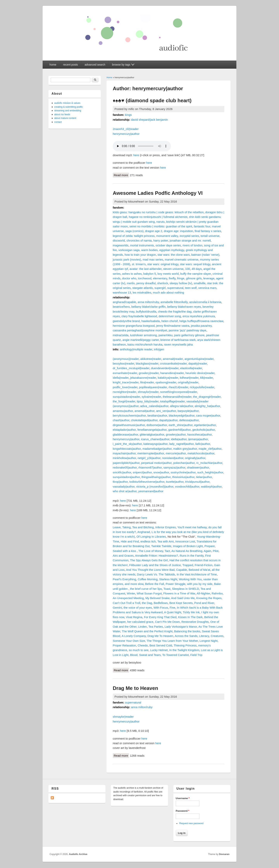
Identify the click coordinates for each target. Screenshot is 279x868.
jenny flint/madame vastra (173, 326)
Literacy (204, 636)
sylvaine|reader (151, 397)
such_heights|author (210, 472)
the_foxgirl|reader (124, 401)
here (136, 155)
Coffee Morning (148, 579)
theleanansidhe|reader (177, 397)
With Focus (161, 608)
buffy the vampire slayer (196, 274)
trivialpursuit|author (197, 482)
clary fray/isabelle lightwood (139, 316)
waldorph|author (211, 486)
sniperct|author (142, 472)
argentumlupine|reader (199, 359)
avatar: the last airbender (146, 269)
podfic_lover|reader (125, 387)
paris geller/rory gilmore (189, 335)
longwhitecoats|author (127, 449)
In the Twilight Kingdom (184, 650)
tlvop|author (120, 482)
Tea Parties (156, 627)
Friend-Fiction (204, 565)
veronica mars (207, 288)
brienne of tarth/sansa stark (178, 340)
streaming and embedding (68, 111)
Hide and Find (130, 541)
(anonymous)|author (126, 406)
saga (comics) (134, 231)
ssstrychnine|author (183, 472)
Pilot (216, 551)
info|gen (159, 349)
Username (183, 798)
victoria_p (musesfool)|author (155, 486)
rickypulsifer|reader (202, 387)
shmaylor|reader (148, 392)
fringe (181, 278)
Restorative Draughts (195, 622)
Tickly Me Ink (191, 612)
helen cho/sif (170, 321)
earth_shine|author (181, 425)
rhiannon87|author (150, 467)
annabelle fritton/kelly (174, 302)
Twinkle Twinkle (161, 546)
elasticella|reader (191, 368)
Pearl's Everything (124, 579)
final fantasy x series (208, 231)
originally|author (195, 458)
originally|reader (188, 382)
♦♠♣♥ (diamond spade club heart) (152, 100)
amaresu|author (123, 411)
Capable (182, 570)
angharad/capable (124, 302)
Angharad (144, 532)
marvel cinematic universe (181, 259)
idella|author (179, 439)
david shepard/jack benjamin (149, 120)
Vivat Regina (134, 617)
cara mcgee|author (208, 415)
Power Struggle (176, 584)
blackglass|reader (147, 363)
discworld (119, 240)
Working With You (190, 579)
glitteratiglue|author (152, 434)
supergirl (160, 288)
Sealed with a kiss (125, 551)
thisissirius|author (183, 477)
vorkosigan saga (129, 250)
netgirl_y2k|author (149, 458)
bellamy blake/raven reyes (184, 307)
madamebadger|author (157, 449)
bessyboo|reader (124, 363)
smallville (200, 283)
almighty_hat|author (207, 406)
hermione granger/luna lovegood (134, 326)
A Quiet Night (173, 612)
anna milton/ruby (148, 302)
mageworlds (121, 245)
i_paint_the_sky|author (127, 444)
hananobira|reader (172, 373)
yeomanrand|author (151, 491)
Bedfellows (161, 603)
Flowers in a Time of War (179, 593)
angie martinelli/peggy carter (141, 340)
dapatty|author (168, 420)
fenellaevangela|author (152, 430)
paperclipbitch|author (126, 463)
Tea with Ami (165, 541)
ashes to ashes (132, 274)
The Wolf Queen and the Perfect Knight (147, 631)
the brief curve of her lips (146, 589)
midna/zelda (121, 335)
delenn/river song (170, 316)
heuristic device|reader (200, 373)
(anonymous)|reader (126, 359)
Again (208, 551)
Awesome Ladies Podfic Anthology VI (158, 193)
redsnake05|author (125, 467)
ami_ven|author (166, 411)
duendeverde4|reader (165, 368)
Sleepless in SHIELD (186, 589)
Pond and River (204, 603)
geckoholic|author (203, 430)
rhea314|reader (178, 387)
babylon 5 (150, 274)
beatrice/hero (121, 307)
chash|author (121, 420)
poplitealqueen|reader (153, 387)
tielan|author (204, 477)
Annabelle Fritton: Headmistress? (157, 556)
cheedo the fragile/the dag (175, 311)
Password (183, 811)
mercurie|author (176, 453)
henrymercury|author (126, 134)
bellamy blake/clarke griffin (148, 307)
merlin (131, 283)
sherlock (163, 283)
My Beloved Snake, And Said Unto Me (170, 598)
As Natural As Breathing (187, 551)
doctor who (129, 278)
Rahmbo (217, 593)
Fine (172, 608)
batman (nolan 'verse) (205, 255)
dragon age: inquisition (179, 231)
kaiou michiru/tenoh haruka (145, 344)
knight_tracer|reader (126, 382)
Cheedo (143, 645)
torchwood (145, 278)
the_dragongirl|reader (207, 397)
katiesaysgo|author (155, 444)
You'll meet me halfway (192, 527)
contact (58, 122)
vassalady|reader (197, 401)
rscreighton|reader (124, 392)
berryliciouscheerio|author (129, 415)
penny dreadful (146, 283)
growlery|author (176, 434)
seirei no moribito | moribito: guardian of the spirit (161, 226)
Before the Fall (155, 584)
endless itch (148, 541)
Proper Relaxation (124, 645)
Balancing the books (187, 631)
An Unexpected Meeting (128, 598)
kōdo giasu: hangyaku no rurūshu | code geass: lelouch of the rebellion (158, 212)
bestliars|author (157, 415)
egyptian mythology (172, 250)
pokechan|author (184, 463)
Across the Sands (186, 636)
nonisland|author (173, 458)
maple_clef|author (210, 449)
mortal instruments (142, 245)
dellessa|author (189, 420)
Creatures (217, 636)
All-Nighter (203, 593)
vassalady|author (124, 486)
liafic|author (203, 444)
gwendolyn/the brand (126, 321)
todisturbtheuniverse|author (147, 482)
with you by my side (200, 584)
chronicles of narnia (139, 240)
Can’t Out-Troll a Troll (127, 603)
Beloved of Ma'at (199, 570)
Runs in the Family (192, 556)
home (53, 65)
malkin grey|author (185, 449)
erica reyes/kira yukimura (199, 316)
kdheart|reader (189, 378)
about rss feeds (62, 114)
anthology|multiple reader (136, 349)
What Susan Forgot (149, 593)
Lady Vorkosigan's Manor (181, 627)
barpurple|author (188, 411)
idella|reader (121, 378)
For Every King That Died (160, 617)
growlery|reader (149, 373)
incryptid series (189, 236)
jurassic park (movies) (127, 259)
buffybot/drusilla (146, 311)
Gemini (117, 608)
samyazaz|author (174, 467)
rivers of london (192, 245)
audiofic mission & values (67, 103)
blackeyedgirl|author (182, 415)
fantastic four (202, 226)
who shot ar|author (125, 491)
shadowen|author (198, 467)
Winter (131, 593)
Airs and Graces (123, 556)
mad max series (153, 259)
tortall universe (210, 236)
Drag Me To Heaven (160, 636)
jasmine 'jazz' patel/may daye (188, 330)
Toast (167, 589)
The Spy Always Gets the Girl (149, 560)
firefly (172, 278)
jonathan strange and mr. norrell (190, 240)
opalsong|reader (166, 382)
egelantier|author (205, 425)
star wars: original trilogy (163, 264)
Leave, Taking (122, 527)
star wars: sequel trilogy (195, 264)
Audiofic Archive (78, 854)
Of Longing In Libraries (151, 537)
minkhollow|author (124, 458)
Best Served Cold (161, 645)
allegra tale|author (182, 406)
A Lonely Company (134, 636)
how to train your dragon (140, 255)
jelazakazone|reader (143, 378)
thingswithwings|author (156, 477)
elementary (160, 278)
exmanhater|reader (125, 373)
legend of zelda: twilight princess (134, 236)
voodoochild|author (187, 486)
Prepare (210, 546)
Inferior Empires (166, 527)
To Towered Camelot (175, 655)
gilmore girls (194, 278)
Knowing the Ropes (209, 598)
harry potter (161, 240)
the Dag (147, 603)
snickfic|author (122, 472)
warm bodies (149, 250)
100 (188, 269)
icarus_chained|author (155, 439)
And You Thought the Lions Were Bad (150, 570)
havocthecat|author (199, 434)
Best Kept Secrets (181, 603)
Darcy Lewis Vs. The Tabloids (156, 574)
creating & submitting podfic (68, 107)
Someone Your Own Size (129, 641)
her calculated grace (140, 622)
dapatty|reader (198, 363)
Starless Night (168, 579)
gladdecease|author (125, 434)
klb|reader (207, 378)
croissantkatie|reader (173, 363)
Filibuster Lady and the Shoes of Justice (155, 565)
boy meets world (168, 274)
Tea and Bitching (143, 527)
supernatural (175, 288)
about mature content (65, 118)
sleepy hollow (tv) (181, 283)
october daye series (168, 245)
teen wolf (191, 288)
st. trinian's (139, 264)
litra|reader (147, 382)
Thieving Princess (185, 645)
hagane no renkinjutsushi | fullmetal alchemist (158, 217)
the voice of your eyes (138, 608)
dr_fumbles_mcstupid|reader (131, 368)
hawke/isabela (151, 321)
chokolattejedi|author (144, 420)
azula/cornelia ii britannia (205, 302)
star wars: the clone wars (174, 255)
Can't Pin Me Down (167, 622)
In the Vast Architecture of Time (197, 574)
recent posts (71, 65)
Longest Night (209, 641)
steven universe (173, 269)
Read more (121, 175)
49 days (197, 269)
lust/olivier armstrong (143, 335)
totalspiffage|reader (173, 401)
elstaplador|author (124, 430)
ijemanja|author (198, 439)
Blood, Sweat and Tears (145, 655)
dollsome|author (157, 425)
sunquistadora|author (126, 477)
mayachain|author (124, 453)
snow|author (161, 472)
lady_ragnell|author (181, 444)
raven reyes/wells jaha (178, 344)
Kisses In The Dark (190, 617)
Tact (167, 551)
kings (128, 115)
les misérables (142, 292)
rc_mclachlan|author (209, 463)
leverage (209, 278)
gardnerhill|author (179, 430)
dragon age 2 (154, 231)
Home (109, 77)
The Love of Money (151, 551)
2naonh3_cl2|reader (126, 129)
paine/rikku (166, 335)
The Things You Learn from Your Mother (172, 641)
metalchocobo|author (201, 453)
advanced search (95, 65)
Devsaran (224, 854)
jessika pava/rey (201, 326)
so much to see (139, 650)
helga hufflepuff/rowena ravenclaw (201, 321)
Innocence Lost (185, 541)
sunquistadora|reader (126, 397)
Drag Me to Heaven (135, 688)
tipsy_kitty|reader (148, 401)
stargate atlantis (143, 288)
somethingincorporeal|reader (179, 392)
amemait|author (144, 411)
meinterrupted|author (151, 453)
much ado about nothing (168, 292)
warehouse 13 (122, 292)
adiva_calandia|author (154, 406)
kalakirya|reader (168, 378)
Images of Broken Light (188, 546)
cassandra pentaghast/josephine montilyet (140, 330)
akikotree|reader (151, 359)
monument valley (167, 236)
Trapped (188, 565)
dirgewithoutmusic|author (129, 425)
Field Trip (196, 655)
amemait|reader (173, 359)
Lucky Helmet (159, 650)
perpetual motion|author (156, 463)
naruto (161, 222)
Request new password (191, 823)
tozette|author (175, 482)
